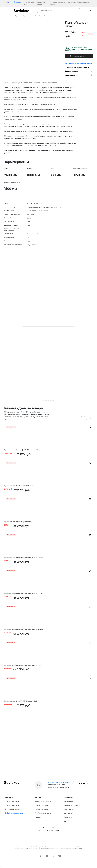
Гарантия (68, 817)
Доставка (68, 813)
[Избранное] (90, 11)
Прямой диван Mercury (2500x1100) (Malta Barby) (23, 629)
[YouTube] (47, 856)
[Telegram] (40, 856)
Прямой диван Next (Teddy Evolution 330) (20, 701)
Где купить (69, 809)
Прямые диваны (28, 16)
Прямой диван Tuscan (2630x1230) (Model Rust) (23, 450)
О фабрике (69, 801)
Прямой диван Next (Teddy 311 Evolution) (20, 486)
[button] (8, 2)
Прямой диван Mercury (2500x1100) (18, 522)
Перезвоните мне (79, 56)
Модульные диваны (43, 801)
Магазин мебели (9, 16)
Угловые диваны (41, 809)
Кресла (38, 817)
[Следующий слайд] (88, 418)
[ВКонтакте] (60, 856)
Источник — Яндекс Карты (48, 401)
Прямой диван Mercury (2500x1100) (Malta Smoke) (24, 558)
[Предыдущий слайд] (83, 418)
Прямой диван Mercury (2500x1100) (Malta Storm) (23, 593)
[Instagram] (53, 856)
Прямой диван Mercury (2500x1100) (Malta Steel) (23, 665)
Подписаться (80, 783)
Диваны (19, 16)
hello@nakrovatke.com (14, 813)
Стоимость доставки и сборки (79, 67)
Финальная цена (79, 71)
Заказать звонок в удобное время (78, 63)
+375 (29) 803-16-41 (12, 805)
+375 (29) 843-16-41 (12, 801)
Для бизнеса (69, 821)
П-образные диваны (43, 813)
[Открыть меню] (5, 11)
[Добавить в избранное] (90, 427)
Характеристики (79, 75)
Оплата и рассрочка (72, 805)
